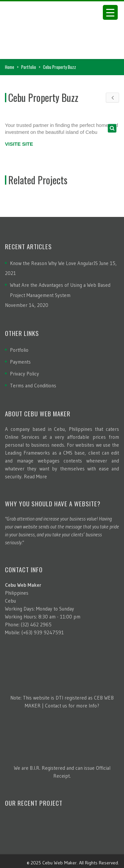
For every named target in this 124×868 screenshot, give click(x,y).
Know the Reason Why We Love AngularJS (54, 263)
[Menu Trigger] (110, 12)
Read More (35, 477)
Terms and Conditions (33, 386)
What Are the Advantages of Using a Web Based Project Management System (60, 290)
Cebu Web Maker (60, 863)
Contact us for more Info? (72, 706)
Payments (20, 362)
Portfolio (29, 67)
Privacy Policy (24, 374)
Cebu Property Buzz (43, 97)
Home (10, 67)
